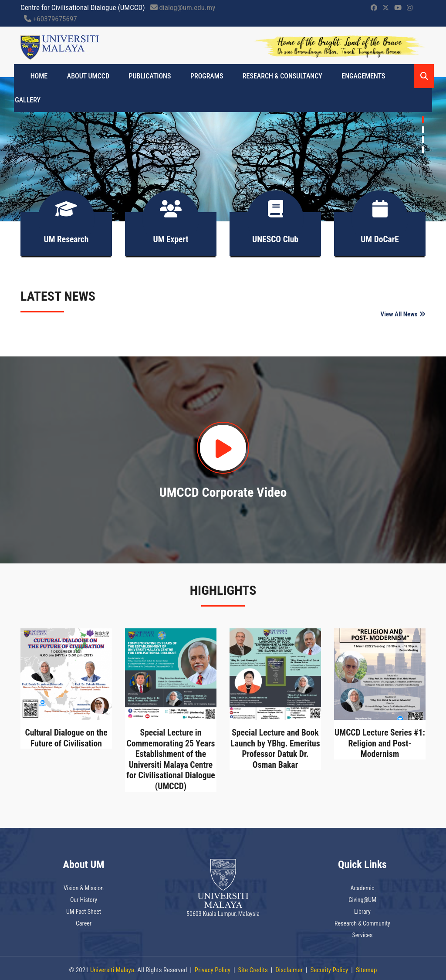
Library (362, 908)
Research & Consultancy (275, 76)
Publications (147, 76)
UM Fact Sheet (84, 908)
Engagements (355, 76)
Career (84, 920)
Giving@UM (362, 896)
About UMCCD (87, 76)
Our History (84, 896)
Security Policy (329, 966)
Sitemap (367, 966)
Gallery (27, 100)
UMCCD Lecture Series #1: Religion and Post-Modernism (380, 741)
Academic (362, 885)
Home (40, 76)
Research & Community (362, 920)
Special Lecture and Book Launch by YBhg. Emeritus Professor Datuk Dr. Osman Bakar (275, 746)
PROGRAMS (202, 76)
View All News (403, 310)
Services (363, 932)
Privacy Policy (213, 966)
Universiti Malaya (112, 966)
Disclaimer (289, 966)
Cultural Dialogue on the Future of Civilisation (66, 736)
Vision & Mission (84, 885)
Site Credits (253, 966)
